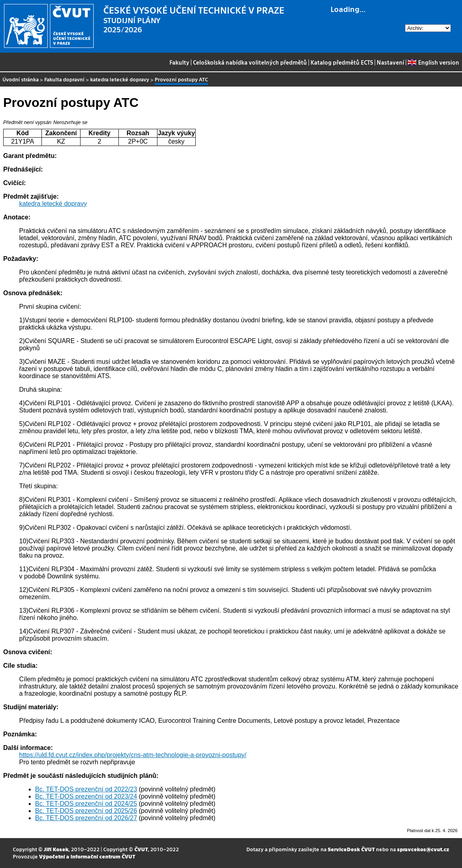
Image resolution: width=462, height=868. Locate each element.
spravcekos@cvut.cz (423, 849)
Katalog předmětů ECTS (342, 62)
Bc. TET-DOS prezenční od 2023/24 (86, 796)
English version (433, 62)
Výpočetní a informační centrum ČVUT (87, 856)
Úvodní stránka (21, 79)
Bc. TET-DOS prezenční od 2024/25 (86, 804)
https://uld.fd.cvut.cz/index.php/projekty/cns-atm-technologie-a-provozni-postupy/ (133, 755)
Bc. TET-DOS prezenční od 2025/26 (86, 811)
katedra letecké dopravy (120, 79)
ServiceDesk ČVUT (351, 849)
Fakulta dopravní (64, 79)
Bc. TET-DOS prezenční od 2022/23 (86, 789)
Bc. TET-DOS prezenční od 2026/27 (86, 818)
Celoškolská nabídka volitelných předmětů (250, 62)
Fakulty (179, 62)
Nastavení (390, 62)
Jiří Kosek (56, 849)
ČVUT (141, 849)
